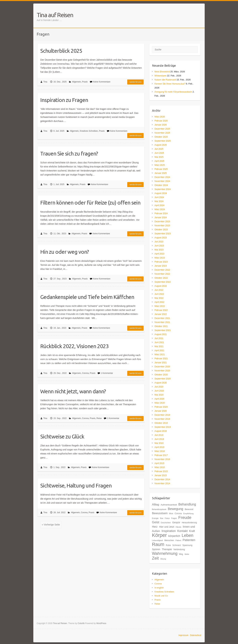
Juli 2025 (159, 149)
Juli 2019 (159, 435)
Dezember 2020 (162, 367)
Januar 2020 (161, 411)
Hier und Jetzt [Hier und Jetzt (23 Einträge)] (167, 527)
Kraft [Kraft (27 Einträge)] (192, 531)
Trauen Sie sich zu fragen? (69, 153)
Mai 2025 (159, 157)
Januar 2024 (161, 217)
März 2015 (160, 467)
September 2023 (163, 234)
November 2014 (162, 483)
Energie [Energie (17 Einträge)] (155, 518)
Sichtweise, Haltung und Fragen (76, 485)
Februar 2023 (161, 262)
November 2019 (162, 419)
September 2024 (163, 189)
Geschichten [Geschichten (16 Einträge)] (166, 523)
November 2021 (162, 322)
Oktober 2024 (161, 185)
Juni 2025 (159, 153)
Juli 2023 (159, 242)
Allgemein (76, 82)
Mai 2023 (159, 250)
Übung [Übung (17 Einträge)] (163, 559)
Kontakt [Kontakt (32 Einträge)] (182, 531)
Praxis (85, 82)
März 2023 (160, 258)
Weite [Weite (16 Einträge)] (187, 554)
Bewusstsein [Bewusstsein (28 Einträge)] (160, 513)
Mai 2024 (159, 201)
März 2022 (160, 306)
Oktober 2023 (161, 229)
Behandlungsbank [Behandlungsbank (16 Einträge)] (159, 509)
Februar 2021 (161, 358)
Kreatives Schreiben (89, 131)
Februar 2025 (161, 169)
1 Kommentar (107, 373)
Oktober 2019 (161, 423)
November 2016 (162, 459)
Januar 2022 (161, 314)
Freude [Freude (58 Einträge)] (185, 517)
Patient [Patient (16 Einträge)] (178, 540)
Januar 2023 (161, 266)
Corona (85, 373)
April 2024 (159, 205)
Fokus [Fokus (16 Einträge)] (167, 518)
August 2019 (161, 431)
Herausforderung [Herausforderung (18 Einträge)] (189, 523)
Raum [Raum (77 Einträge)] (158, 544)
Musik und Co (161, 596)
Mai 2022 (159, 298)
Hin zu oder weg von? (65, 252)
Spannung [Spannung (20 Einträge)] (187, 545)
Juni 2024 (159, 197)
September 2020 (163, 379)
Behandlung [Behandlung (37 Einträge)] (187, 504)
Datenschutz (196, 635)
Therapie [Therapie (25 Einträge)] (167, 549)
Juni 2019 (159, 439)
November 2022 (162, 274)
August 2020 (161, 383)
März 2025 (160, 165)
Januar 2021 (161, 362)
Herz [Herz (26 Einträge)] (155, 527)
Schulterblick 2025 (61, 51)
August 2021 (161, 334)
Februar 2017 (161, 455)
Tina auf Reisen (55, 15)
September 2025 (163, 141)
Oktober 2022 (161, 278)
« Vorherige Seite (51, 525)
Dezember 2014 (162, 479)
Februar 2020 (161, 407)
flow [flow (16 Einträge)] (162, 518)
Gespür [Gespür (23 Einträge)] (176, 522)
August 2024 (161, 193)
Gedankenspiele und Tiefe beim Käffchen (87, 297)
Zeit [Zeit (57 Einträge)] (155, 558)
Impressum (183, 635)
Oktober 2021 (161, 326)
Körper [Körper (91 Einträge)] (159, 535)
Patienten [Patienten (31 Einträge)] (189, 540)
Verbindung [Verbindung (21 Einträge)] (179, 549)
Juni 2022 (159, 294)
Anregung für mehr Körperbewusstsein (173, 92)
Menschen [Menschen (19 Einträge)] (169, 540)
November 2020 (162, 371)
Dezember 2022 (162, 270)
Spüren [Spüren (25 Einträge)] (156, 549)
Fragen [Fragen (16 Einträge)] (174, 518)
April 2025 (159, 161)
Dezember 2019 (162, 415)
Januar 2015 (161, 475)
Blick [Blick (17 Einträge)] (171, 514)
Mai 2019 (159, 443)
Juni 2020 (159, 391)
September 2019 (163, 427)
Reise (99, 418)
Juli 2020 (159, 387)
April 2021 (159, 350)
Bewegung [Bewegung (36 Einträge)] (176, 509)
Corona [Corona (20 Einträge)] (178, 513)
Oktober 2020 (161, 375)
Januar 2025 (161, 173)
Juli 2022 (159, 290)
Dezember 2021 (162, 318)
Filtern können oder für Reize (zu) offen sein (90, 203)
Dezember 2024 (162, 177)
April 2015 (159, 463)
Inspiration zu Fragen (64, 100)
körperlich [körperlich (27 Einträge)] (174, 536)
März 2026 (160, 117)
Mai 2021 (159, 346)
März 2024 (160, 209)
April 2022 (159, 302)
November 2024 (162, 181)
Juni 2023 (159, 246)
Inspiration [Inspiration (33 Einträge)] (169, 531)
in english (159, 588)
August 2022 (161, 286)
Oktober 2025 (161, 137)
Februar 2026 (161, 121)
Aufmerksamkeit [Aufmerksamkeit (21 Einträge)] (169, 505)
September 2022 (163, 282)
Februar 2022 (161, 310)
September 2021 (163, 330)
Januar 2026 (161, 125)
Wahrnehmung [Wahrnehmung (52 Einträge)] (165, 553)
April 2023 (159, 254)
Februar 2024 (161, 213)
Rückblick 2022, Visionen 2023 (74, 346)
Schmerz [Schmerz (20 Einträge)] (177, 545)
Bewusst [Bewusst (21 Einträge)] (189, 509)
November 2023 (162, 225)
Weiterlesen (135, 82)
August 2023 (161, 238)
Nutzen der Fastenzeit (165, 80)
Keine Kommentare (102, 82)
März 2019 (160, 451)
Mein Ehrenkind (162, 72)
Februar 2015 (161, 471)
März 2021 (160, 354)
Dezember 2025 (162, 129)
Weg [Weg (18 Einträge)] (181, 554)
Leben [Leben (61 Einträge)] (187, 535)
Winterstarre (160, 76)
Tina (45, 82)
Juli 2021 (159, 338)
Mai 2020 (159, 395)
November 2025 (162, 133)
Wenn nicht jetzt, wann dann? (73, 391)
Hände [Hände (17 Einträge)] (178, 527)
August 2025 (161, 145)
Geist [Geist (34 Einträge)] (156, 522)
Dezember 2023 (162, 221)
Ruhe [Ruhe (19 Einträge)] (168, 545)
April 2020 (159, 399)
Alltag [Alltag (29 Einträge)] (156, 505)
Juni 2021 (159, 342)
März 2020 (160, 403)
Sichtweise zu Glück (62, 436)
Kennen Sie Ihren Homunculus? (170, 84)
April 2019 (159, 447)
